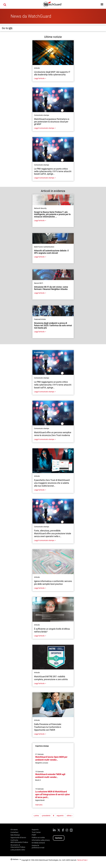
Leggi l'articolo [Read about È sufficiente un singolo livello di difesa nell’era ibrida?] (39, 636)
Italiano (16, 859)
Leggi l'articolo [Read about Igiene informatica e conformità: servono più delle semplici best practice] (39, 588)
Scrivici (59, 838)
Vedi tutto (39, 805)
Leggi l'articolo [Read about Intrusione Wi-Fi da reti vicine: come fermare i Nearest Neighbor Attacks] (39, 293)
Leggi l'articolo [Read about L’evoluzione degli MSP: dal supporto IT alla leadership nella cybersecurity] (39, 78)
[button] (102, 4)
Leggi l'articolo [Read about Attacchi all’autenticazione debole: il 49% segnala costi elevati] (39, 257)
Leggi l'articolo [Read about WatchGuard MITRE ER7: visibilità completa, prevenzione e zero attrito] (39, 683)
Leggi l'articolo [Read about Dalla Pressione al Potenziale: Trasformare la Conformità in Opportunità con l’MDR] (39, 734)
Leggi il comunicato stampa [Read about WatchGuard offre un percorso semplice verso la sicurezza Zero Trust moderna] (44, 439)
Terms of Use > (82, 860)
